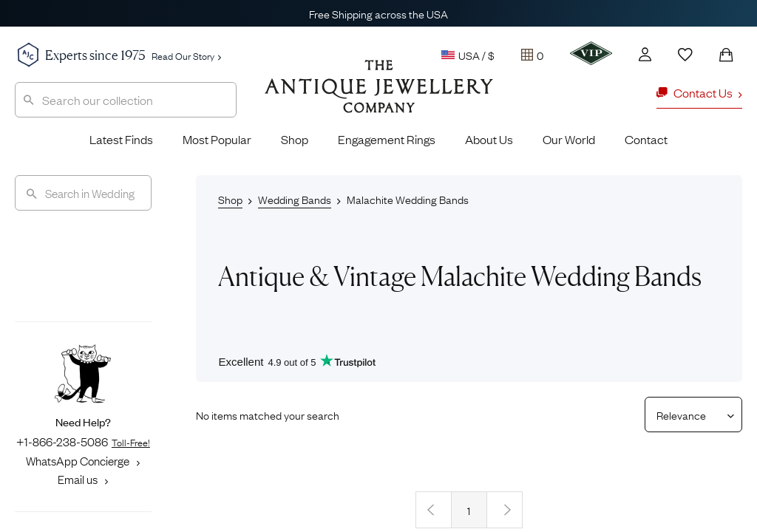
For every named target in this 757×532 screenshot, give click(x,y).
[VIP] (591, 53)
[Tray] (532, 55)
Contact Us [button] (699, 92)
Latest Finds (121, 139)
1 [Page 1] (469, 510)
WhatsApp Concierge (83, 460)
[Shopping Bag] (726, 55)
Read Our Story (186, 55)
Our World (569, 139)
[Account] (645, 54)
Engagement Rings (387, 139)
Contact (646, 139)
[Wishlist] (685, 55)
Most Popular (217, 139)
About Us (489, 139)
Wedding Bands (295, 199)
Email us (83, 479)
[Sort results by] (688, 415)
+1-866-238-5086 (83, 441)
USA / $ (468, 55)
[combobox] (126, 100)
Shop (295, 139)
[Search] (83, 193)
